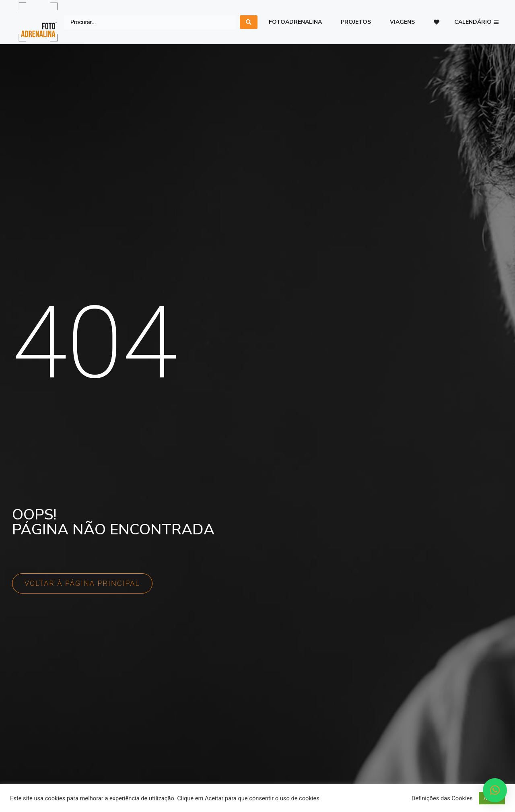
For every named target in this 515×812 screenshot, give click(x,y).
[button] (476, 22)
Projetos (356, 22)
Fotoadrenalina (295, 22)
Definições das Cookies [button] (442, 798)
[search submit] (249, 22)
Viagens (402, 22)
